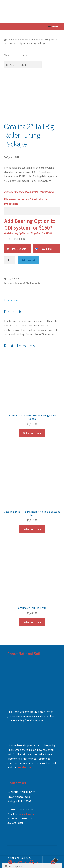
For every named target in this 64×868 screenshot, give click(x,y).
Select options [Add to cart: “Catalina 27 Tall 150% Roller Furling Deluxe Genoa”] (32, 433)
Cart (50, 860)
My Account (11, 862)
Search (32, 862)
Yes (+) (17, 239)
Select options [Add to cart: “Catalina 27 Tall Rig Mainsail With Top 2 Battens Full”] (32, 529)
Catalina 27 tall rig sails (44, 40)
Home (11, 40)
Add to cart (29, 260)
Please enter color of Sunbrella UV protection (26, 201)
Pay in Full (47, 249)
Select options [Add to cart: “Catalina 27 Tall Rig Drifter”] (32, 622)
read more (24, 767)
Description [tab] (11, 300)
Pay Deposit (19, 249)
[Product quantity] (10, 260)
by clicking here (28, 814)
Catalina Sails (23, 40)
